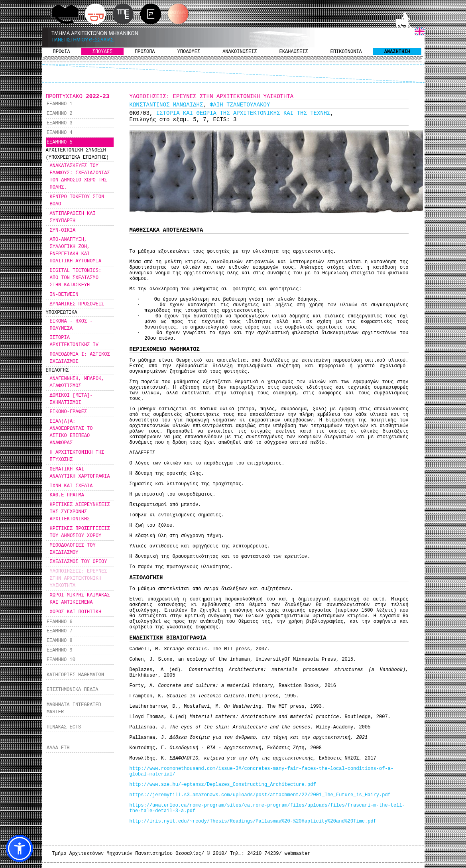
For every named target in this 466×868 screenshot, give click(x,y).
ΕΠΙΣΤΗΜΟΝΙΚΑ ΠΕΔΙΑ (73, 690)
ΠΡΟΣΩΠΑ (145, 52)
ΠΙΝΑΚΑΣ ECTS (64, 727)
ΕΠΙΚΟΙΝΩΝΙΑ (346, 52)
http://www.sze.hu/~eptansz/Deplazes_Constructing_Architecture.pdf (223, 785)
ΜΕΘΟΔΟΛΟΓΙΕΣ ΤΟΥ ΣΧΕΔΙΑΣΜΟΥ (73, 549)
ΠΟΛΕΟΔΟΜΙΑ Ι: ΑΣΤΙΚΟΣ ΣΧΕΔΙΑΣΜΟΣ (80, 358)
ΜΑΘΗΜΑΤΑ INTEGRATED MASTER (74, 709)
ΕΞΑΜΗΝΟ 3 (60, 123)
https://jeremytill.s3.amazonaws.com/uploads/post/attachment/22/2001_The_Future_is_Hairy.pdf (260, 795)
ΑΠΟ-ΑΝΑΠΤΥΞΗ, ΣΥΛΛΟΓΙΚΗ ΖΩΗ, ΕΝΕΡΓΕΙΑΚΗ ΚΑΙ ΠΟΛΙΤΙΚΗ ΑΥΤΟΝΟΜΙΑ (76, 250)
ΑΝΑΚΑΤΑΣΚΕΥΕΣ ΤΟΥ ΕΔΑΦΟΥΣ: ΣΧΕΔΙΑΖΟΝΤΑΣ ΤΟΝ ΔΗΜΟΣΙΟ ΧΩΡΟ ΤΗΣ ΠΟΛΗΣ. (80, 177)
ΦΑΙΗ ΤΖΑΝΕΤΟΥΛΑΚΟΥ (240, 105)
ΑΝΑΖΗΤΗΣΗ (397, 52)
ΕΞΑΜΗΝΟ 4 (60, 133)
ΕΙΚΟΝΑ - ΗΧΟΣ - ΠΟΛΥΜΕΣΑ (71, 325)
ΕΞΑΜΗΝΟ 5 (60, 142)
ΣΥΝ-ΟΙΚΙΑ (63, 230)
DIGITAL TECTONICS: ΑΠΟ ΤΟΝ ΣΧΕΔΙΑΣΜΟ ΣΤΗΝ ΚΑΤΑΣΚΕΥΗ (76, 278)
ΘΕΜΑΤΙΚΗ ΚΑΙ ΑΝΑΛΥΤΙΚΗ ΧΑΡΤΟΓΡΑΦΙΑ (80, 473)
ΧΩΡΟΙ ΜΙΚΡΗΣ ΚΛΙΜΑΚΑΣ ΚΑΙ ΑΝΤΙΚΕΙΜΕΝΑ (80, 599)
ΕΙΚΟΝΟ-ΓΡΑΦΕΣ (69, 412)
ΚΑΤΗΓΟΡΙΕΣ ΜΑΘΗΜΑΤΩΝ (75, 675)
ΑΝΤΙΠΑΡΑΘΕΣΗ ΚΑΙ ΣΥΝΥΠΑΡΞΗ (73, 217)
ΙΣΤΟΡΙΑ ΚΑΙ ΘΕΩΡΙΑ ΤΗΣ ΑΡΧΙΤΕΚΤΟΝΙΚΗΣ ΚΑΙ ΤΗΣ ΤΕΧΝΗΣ (243, 113)
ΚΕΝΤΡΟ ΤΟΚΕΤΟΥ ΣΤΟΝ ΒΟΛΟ (77, 201)
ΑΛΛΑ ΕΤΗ (58, 748)
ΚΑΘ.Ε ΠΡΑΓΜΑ (67, 495)
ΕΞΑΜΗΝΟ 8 (60, 641)
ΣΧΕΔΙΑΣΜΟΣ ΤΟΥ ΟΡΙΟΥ (79, 562)
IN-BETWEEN (64, 295)
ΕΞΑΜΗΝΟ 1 (60, 104)
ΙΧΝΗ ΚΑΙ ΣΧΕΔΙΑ (71, 486)
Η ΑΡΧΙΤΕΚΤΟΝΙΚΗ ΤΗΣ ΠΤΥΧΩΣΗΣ (77, 456)
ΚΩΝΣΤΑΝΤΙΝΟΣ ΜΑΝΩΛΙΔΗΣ (166, 105)
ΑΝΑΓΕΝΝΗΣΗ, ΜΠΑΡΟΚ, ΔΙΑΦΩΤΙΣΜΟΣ (77, 382)
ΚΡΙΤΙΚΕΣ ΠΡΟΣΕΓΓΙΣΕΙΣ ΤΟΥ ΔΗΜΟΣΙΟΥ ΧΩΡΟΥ (80, 532)
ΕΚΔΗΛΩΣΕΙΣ (294, 52)
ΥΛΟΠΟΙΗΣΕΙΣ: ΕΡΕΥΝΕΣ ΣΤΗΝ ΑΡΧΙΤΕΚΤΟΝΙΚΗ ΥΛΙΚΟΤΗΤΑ (79, 579)
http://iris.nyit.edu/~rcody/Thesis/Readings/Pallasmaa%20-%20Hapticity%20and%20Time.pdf (253, 821)
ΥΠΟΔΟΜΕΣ (189, 52)
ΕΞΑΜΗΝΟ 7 (60, 631)
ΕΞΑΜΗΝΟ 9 (60, 650)
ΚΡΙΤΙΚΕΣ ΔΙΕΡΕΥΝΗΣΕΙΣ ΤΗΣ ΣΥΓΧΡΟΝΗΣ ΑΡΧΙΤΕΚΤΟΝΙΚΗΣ (80, 512)
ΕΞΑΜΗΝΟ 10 (61, 660)
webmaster (298, 854)
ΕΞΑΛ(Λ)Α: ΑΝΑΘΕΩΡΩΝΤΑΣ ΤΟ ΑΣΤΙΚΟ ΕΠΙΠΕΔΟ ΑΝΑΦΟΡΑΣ (71, 432)
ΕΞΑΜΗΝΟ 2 (60, 114)
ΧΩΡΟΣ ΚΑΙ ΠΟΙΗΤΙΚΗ (76, 612)
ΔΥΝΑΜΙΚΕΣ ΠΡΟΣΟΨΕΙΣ (77, 304)
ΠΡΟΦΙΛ (62, 52)
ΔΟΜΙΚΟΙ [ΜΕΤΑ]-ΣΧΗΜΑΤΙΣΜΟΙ (71, 399)
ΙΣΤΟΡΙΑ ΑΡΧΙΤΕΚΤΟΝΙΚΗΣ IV (74, 341)
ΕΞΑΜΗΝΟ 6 (60, 622)
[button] (20, 848)
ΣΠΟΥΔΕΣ (102, 52)
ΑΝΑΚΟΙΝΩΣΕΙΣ (240, 52)
